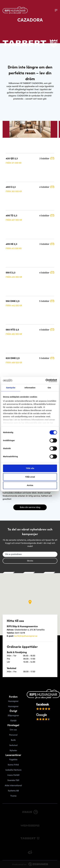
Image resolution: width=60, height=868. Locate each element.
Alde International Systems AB (13, 788)
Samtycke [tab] (11, 388)
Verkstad (13, 745)
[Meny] (56, 10)
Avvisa (30, 485)
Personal (13, 735)
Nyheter (13, 750)
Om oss (13, 729)
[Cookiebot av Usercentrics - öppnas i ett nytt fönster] (46, 381)
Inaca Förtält (13, 775)
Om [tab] (49, 388)
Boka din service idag (30, 507)
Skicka (30, 561)
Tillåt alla (30, 468)
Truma (13, 796)
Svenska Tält (13, 780)
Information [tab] (30, 388)
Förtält (13, 720)
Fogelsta (13, 759)
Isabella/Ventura (13, 770)
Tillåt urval (30, 477)
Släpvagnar (13, 715)
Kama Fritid (13, 765)
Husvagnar (13, 701)
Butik (13, 740)
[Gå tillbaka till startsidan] (15, 10)
